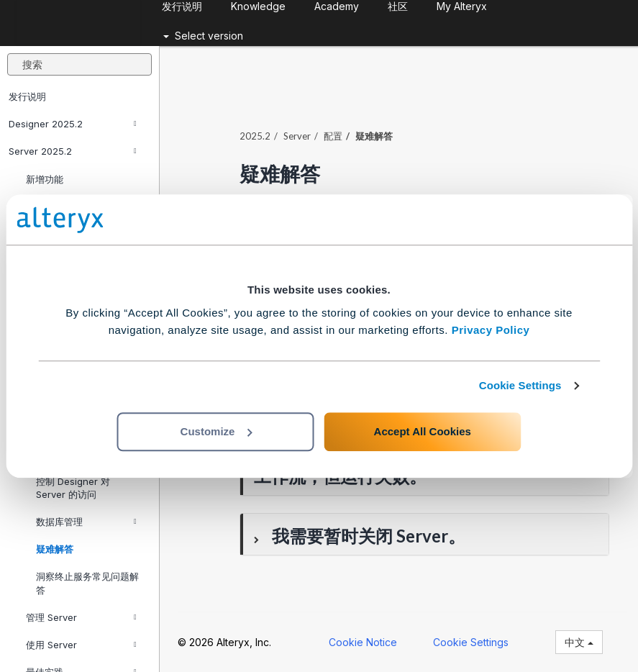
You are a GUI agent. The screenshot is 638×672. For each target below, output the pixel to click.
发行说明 (27, 96)
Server (297, 136)
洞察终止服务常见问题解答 (87, 583)
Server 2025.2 (73, 151)
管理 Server (81, 617)
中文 (579, 642)
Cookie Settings (520, 385)
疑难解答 (55, 549)
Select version (203, 36)
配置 (333, 136)
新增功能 (45, 179)
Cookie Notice (363, 642)
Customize (217, 431)
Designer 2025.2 (73, 124)
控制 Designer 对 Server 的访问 (73, 488)
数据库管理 (86, 522)
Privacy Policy (491, 330)
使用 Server (81, 645)
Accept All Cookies (423, 431)
